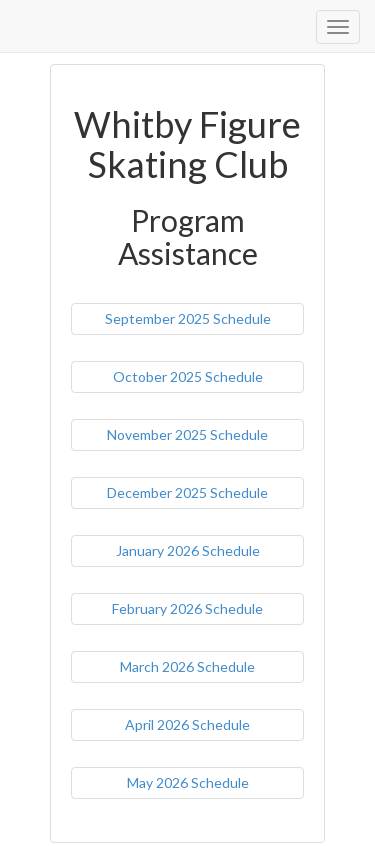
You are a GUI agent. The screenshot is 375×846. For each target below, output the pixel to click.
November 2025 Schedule (187, 434)
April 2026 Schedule (187, 724)
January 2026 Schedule (188, 550)
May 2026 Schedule (188, 782)
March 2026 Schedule (187, 666)
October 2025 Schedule (188, 376)
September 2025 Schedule (188, 318)
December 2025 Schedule (187, 492)
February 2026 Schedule (187, 608)
